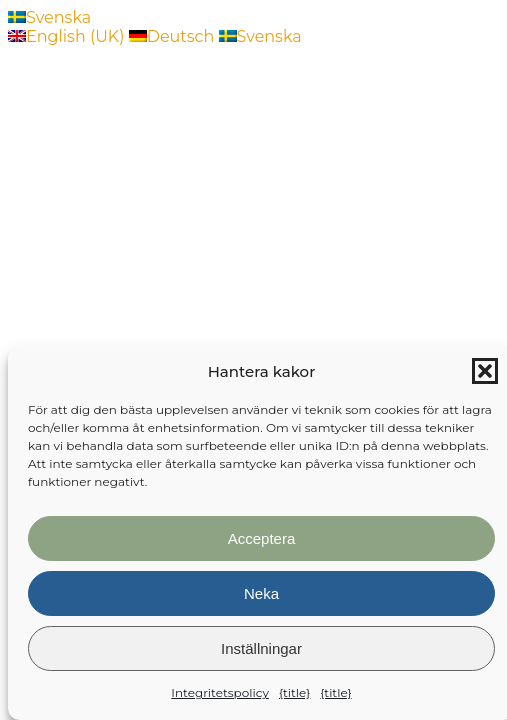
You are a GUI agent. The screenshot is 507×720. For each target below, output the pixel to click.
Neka (261, 593)
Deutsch (174, 36)
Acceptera (262, 538)
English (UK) (68, 36)
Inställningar (261, 648)
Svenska (49, 17)
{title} (294, 692)
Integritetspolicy (220, 692)
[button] (485, 371)
